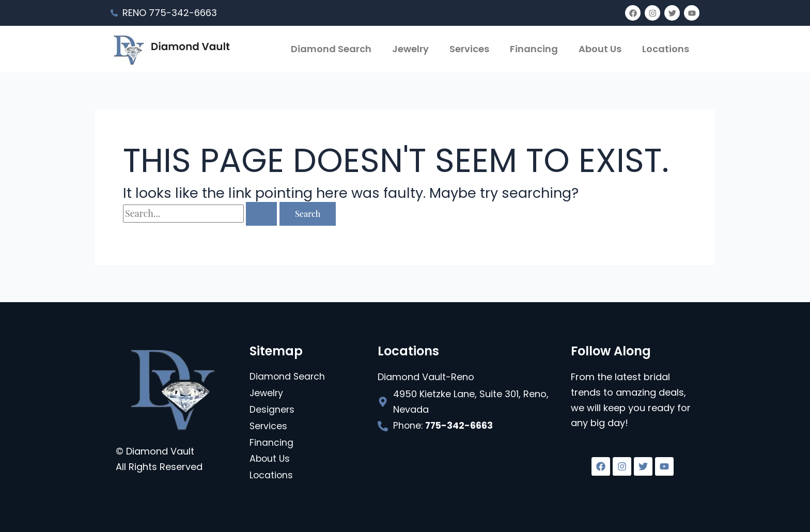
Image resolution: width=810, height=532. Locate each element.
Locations (666, 49)
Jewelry (410, 49)
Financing (534, 49)
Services (469, 49)
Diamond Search (331, 49)
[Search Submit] (261, 214)
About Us (600, 49)
